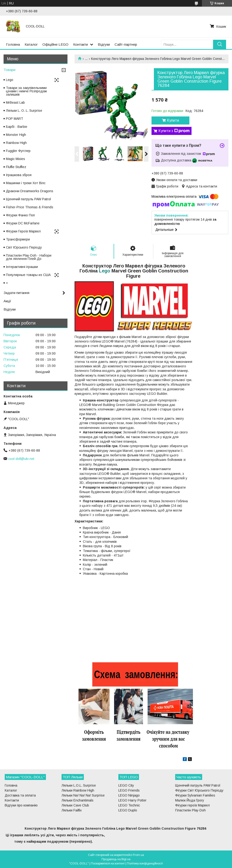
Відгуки (104, 44)
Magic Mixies (16, 159)
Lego (105, 271)
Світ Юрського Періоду (24, 247)
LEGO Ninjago (129, 795)
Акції (7, 301)
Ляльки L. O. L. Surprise (24, 111)
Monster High (16, 135)
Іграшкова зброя (19, 175)
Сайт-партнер (126, 44)
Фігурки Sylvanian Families (195, 795)
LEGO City (126, 785)
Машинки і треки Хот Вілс (26, 183)
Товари (9, 70)
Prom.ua (138, 855)
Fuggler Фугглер (18, 151)
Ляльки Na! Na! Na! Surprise (83, 795)
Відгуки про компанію (21, 805)
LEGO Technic (129, 805)
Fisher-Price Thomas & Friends (30, 207)
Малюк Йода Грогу (190, 800)
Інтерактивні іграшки (22, 267)
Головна (13, 44)
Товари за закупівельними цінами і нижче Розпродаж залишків (26, 91)
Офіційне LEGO (55, 44)
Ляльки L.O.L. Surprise (79, 785)
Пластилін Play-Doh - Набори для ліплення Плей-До (29, 257)
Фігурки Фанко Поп (20, 215)
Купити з (174, 131)
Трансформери (18, 239)
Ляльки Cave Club (75, 805)
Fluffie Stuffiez (16, 167)
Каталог (31, 44)
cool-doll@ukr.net (21, 459)
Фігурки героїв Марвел (192, 805)
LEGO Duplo (128, 810)
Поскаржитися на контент (108, 864)
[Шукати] (220, 44)
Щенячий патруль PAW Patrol (28, 199)
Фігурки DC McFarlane (23, 223)
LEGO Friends (129, 790)
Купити (173, 120)
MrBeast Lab (15, 102)
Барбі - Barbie (17, 127)
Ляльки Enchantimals (78, 800)
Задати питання (16, 293)
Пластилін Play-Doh (190, 810)
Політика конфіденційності (145, 864)
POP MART (15, 119)
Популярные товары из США (28, 275)
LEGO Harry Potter (132, 800)
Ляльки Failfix (72, 810)
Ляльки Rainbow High (78, 790)
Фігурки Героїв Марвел (23, 231)
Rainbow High (16, 143)
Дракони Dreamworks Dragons (30, 191)
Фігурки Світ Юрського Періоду (199, 790)
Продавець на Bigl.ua (116, 859)
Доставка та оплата (20, 795)
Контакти (80, 44)
